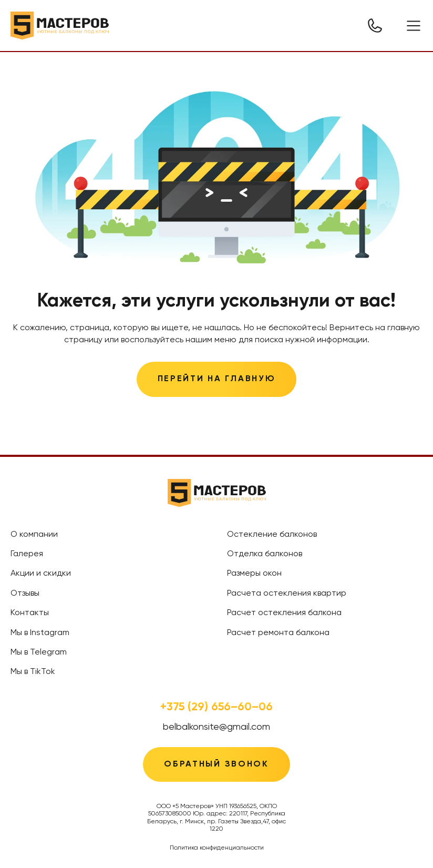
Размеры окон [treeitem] (254, 574)
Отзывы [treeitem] (25, 594)
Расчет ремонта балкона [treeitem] (278, 633)
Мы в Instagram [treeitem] (40, 633)
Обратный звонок (217, 764)
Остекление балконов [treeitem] (272, 535)
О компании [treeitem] (34, 535)
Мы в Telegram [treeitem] (39, 652)
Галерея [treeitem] (27, 554)
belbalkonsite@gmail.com (217, 727)
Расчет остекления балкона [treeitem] (284, 613)
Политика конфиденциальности (217, 848)
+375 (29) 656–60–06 (217, 707)
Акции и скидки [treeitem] (41, 574)
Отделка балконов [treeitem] (265, 554)
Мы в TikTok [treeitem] (33, 672)
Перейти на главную (217, 379)
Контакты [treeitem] (30, 613)
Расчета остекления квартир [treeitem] (287, 594)
